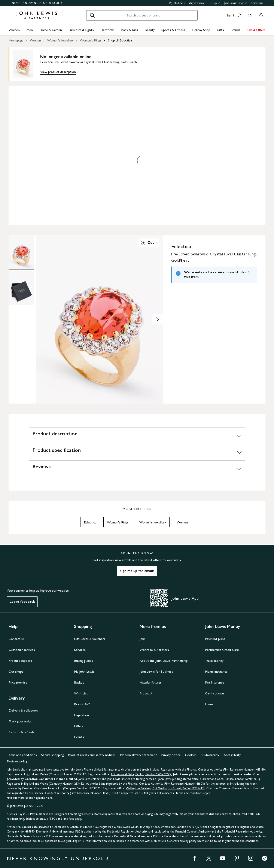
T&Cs (53, 819)
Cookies (191, 755)
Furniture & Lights (81, 30)
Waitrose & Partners (154, 650)
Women (14, 30)
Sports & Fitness (173, 30)
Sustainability (210, 755)
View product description (58, 72)
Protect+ (146, 693)
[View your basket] (261, 15)
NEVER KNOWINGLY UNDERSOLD (37, 3)
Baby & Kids (130, 30)
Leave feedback (22, 602)
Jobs (143, 639)
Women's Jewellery (60, 40)
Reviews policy (17, 761)
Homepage (16, 40)
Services (80, 650)
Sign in (231, 15)
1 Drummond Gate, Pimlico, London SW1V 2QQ (141, 774)
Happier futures (151, 682)
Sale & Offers (256, 30)
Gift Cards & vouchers (90, 639)
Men (30, 30)
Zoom (149, 243)
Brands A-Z (82, 704)
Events (79, 737)
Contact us (17, 639)
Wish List (81, 693)
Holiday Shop (201, 30)
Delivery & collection (23, 710)
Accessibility (232, 755)
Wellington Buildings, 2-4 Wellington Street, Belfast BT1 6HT (165, 788)
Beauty (150, 30)
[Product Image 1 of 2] (21, 252)
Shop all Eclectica (120, 40)
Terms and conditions (22, 755)
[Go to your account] (240, 15)
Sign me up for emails (137, 571)
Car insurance (214, 693)
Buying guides (83, 661)
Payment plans (215, 639)
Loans (209, 704)
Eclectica (90, 522)
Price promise (18, 682)
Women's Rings (91, 40)
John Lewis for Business (156, 671)
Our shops (16, 671)
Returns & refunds (21, 732)
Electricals (107, 30)
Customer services (22, 650)
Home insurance (216, 671)
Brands (235, 30)
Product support (20, 661)
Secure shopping (52, 755)
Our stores (257, 3)
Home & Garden (51, 30)
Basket (79, 682)
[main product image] (27, 64)
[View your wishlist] (250, 15)
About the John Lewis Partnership (164, 661)
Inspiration (81, 715)
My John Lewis (177, 3)
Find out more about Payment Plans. (30, 798)
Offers (79, 726)
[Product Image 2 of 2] (21, 288)
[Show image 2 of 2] (158, 319)
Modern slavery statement (138, 755)
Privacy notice (171, 755)
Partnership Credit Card (222, 650)
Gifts (220, 30)
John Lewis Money (236, 3)
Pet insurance (215, 682)
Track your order (20, 721)
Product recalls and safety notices (92, 755)
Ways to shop (198, 3)
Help (216, 3)
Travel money (214, 661)
